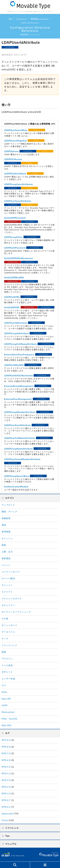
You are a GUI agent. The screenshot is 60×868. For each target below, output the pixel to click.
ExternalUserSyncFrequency (19, 355)
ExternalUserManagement (18, 399)
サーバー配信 (8, 578)
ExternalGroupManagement (19, 386)
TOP (10, 19)
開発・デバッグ (9, 512)
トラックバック (9, 645)
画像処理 (6, 518)
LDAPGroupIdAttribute (16, 333)
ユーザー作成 (8, 679)
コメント (6, 565)
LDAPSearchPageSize (16, 141)
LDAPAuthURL (12, 297)
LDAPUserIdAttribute (16, 323)
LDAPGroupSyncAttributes (18, 184)
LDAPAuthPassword (15, 248)
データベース (8, 632)
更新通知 (6, 558)
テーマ (5, 639)
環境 (4, 525)
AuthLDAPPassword (15, 218)
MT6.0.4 (36, 141)
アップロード (8, 505)
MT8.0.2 (6, 807)
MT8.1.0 (6, 794)
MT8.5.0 (6, 767)
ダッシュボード (9, 625)
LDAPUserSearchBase (16, 130)
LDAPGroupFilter (13, 237)
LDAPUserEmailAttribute (18, 425)
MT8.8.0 (6, 747)
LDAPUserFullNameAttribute (20, 438)
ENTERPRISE (10, 47)
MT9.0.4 (6, 740)
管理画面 (6, 532)
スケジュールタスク (12, 598)
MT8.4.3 (6, 773)
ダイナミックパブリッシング (16, 612)
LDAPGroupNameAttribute (19, 449)
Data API (6, 699)
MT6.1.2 (37, 130)
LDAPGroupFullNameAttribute (20, 344)
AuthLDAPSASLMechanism (19, 258)
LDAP (5, 705)
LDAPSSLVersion (13, 159)
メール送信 (7, 665)
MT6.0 (30, 188)
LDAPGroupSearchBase (17, 476)
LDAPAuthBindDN (14, 365)
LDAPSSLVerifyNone (15, 174)
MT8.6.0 (6, 760)
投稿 (4, 652)
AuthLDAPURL (12, 307)
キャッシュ (7, 538)
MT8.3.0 (6, 787)
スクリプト (7, 592)
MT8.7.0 (6, 753)
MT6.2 (45, 151)
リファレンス (21, 19)
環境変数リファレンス (40, 19)
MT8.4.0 (6, 780)
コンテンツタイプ (11, 572)
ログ (4, 685)
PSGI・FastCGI (9, 719)
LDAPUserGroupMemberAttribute (22, 459)
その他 (5, 618)
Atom (4, 692)
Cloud (5, 820)
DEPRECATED (13, 222)
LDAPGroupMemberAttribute (20, 412)
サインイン (7, 585)
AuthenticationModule (16, 487)
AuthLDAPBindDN (14, 278)
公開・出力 (7, 552)
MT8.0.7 (6, 800)
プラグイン (7, 659)
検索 (4, 545)
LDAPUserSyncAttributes (18, 201)
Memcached (8, 712)
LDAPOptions (11, 151)
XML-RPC (7, 725)
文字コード (7, 672)
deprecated (8, 814)
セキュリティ (8, 605)
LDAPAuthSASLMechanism (18, 376)
